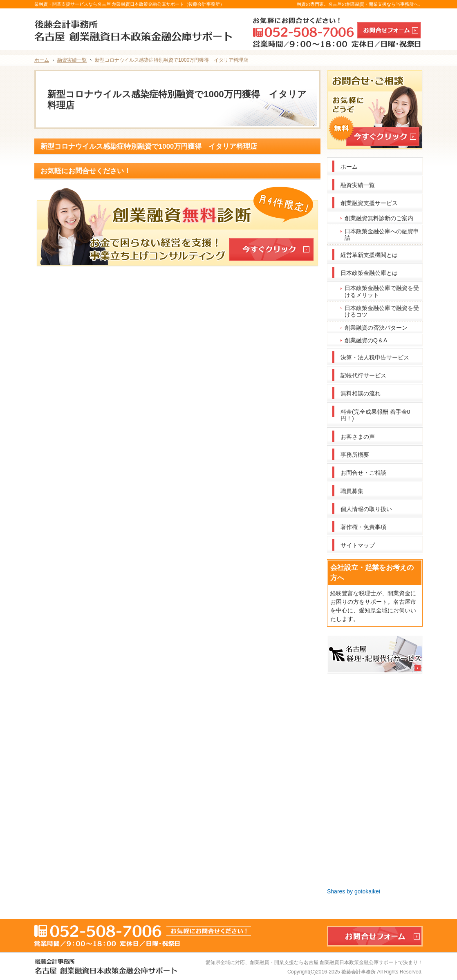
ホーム (349, 167)
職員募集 (352, 491)
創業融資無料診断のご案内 (379, 218)
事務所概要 (355, 455)
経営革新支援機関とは (369, 255)
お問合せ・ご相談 (363, 473)
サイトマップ (358, 545)
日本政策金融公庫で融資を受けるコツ (382, 311)
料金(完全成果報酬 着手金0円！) (375, 415)
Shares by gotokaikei (354, 891)
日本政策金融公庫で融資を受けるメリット (382, 291)
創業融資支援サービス (369, 203)
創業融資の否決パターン (376, 328)
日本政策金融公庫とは (369, 273)
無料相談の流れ (361, 393)
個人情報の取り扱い (366, 509)
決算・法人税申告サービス (375, 357)
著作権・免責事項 (363, 527)
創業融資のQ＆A (366, 340)
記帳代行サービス (363, 375)
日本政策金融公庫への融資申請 (382, 235)
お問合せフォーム (389, 30)
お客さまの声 (358, 437)
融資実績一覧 (358, 185)
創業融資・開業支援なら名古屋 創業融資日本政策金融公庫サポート (324, 962)
